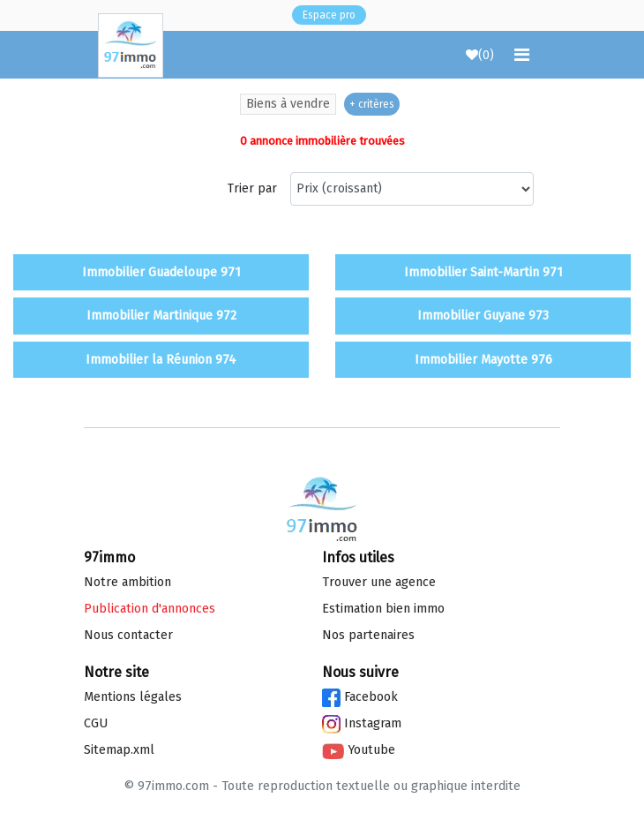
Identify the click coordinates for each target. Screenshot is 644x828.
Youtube (359, 750)
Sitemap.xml (119, 750)
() (480, 55)
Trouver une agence (379, 582)
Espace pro (329, 15)
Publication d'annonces (150, 609)
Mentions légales (133, 697)
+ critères (372, 104)
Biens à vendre (288, 104)
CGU (96, 723)
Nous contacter (128, 635)
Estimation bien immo (383, 609)
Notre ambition (127, 582)
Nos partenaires (368, 635)
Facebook (360, 697)
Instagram (362, 723)
